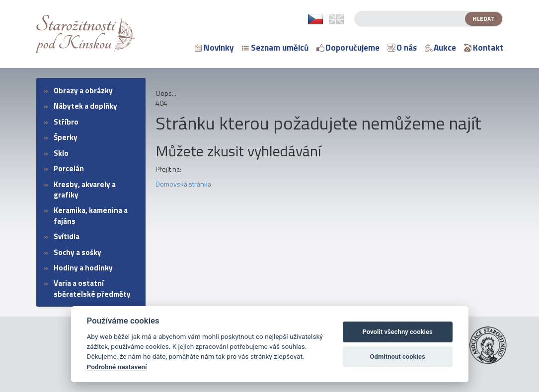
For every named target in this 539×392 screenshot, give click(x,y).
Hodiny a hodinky (83, 268)
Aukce (440, 48)
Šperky (66, 137)
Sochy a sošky (77, 252)
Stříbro (66, 122)
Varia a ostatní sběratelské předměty (92, 288)
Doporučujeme (348, 48)
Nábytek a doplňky (85, 106)
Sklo (61, 153)
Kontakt (484, 48)
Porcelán (69, 168)
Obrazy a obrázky (83, 91)
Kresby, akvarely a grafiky (85, 190)
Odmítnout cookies (397, 357)
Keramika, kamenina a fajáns (91, 215)
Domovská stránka (183, 184)
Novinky (214, 48)
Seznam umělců (275, 48)
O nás (402, 48)
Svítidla (67, 236)
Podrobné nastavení (117, 367)
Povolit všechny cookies (397, 332)
